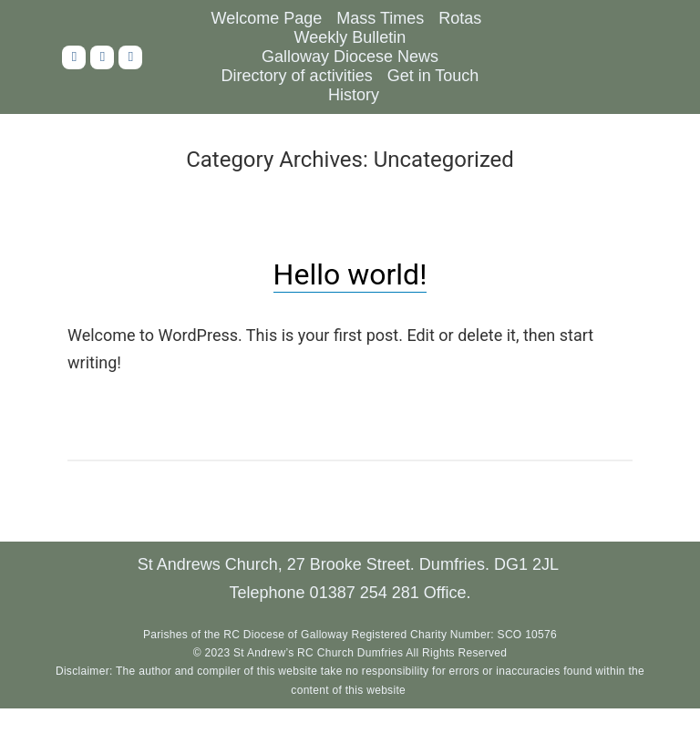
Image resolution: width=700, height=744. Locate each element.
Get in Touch (433, 76)
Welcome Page (267, 18)
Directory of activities (297, 76)
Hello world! (350, 274)
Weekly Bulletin (350, 37)
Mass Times (380, 18)
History (354, 95)
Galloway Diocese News (350, 57)
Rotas (460, 18)
